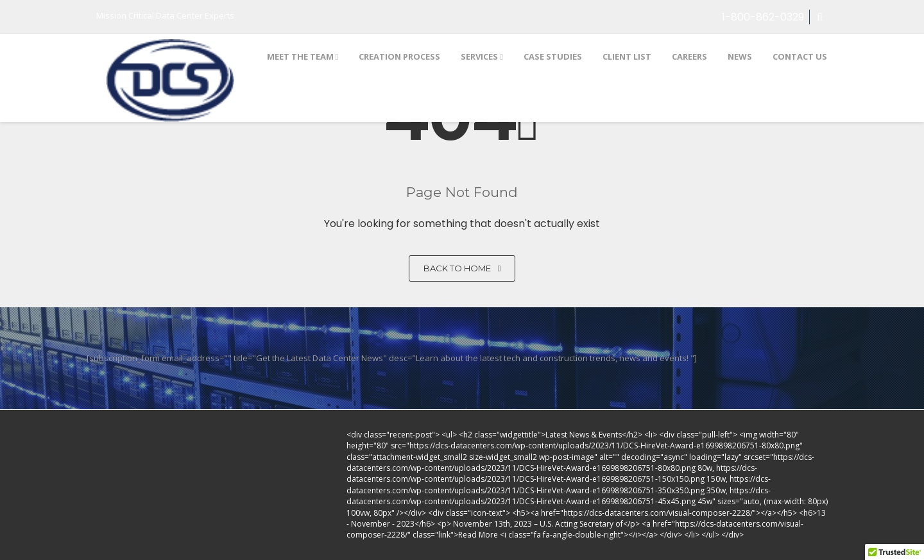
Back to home (462, 268)
